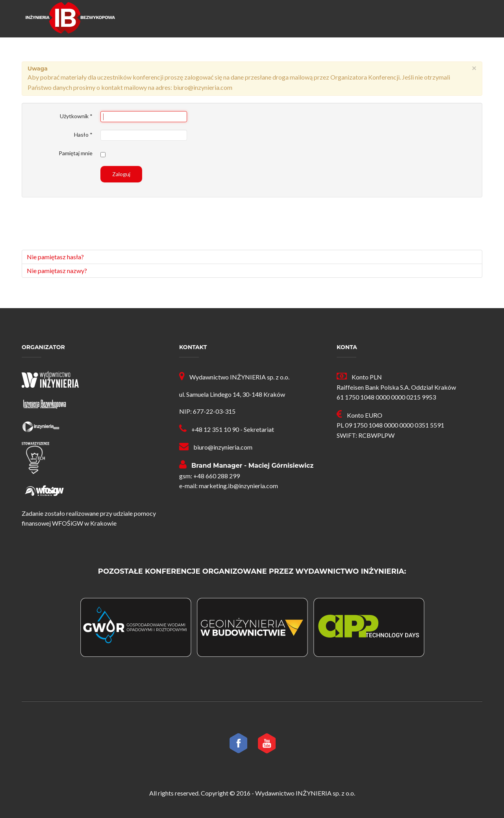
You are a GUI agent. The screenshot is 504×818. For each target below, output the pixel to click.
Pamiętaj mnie (76, 153)
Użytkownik (76, 116)
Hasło (83, 135)
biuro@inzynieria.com (223, 447)
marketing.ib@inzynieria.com (238, 486)
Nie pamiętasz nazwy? (57, 270)
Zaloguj (121, 174)
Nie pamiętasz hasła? (55, 257)
